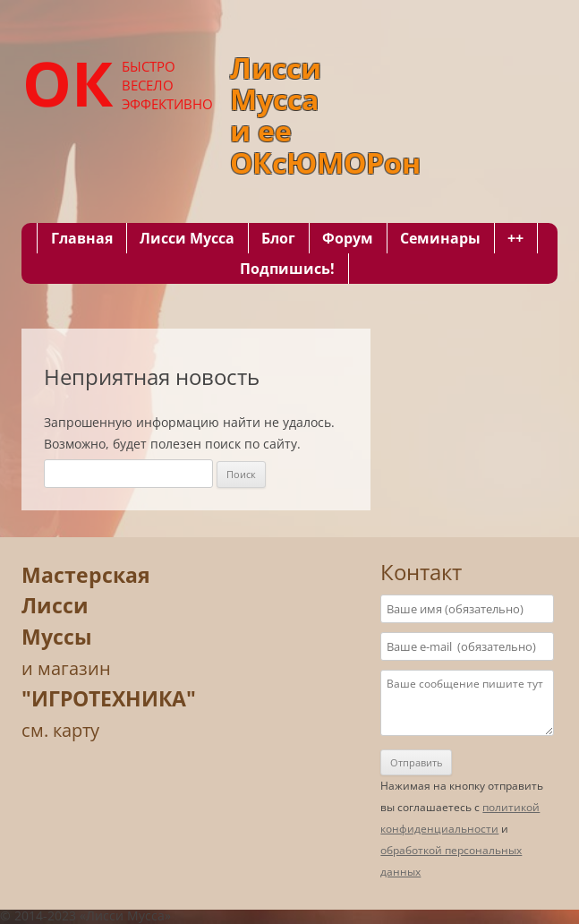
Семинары (440, 238)
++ (515, 238)
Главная (82, 238)
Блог (278, 238)
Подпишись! (287, 269)
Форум (348, 238)
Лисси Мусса (187, 238)
